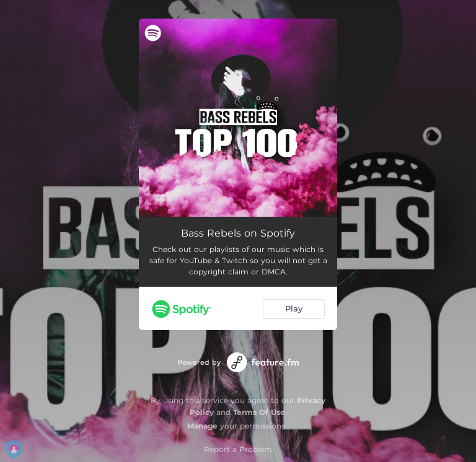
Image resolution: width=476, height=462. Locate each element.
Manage (202, 426)
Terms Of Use (259, 412)
